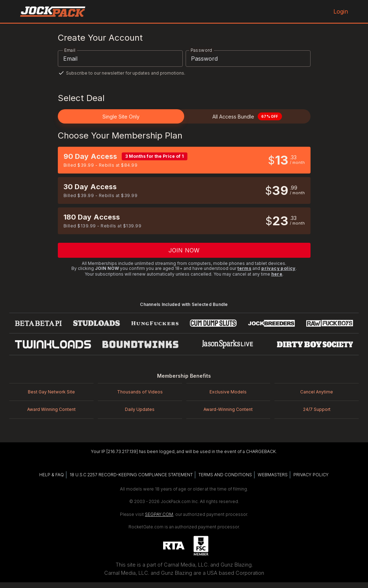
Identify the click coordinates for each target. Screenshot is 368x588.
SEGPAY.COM (159, 514)
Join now (184, 250)
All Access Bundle (247, 116)
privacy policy (278, 268)
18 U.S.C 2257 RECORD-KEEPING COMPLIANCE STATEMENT (131, 475)
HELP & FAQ (52, 475)
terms (244, 268)
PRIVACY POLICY (311, 475)
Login (340, 11)
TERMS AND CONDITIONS (225, 475)
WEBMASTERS (273, 475)
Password (201, 50)
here (277, 274)
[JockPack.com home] (53, 11)
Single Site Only (121, 117)
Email (70, 50)
